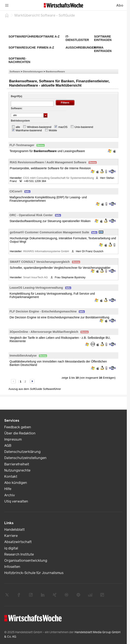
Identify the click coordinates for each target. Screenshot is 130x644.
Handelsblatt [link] (14, 530)
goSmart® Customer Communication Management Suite (49, 232)
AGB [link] (8, 446)
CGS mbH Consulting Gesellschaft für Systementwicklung (59, 178)
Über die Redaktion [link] (20, 433)
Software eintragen (103, 38)
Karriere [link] (11, 536)
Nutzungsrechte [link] (17, 470)
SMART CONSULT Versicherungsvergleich (40, 262)
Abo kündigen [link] (16, 483)
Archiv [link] (10, 495)
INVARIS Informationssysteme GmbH (46, 251)
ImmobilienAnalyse (23, 356)
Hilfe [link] (8, 489)
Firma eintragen (103, 49)
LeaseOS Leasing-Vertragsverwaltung (36, 288)
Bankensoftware (55, 71)
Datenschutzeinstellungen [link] (25, 458)
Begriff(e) (16, 96)
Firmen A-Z (45, 48)
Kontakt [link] (11, 477)
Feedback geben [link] (18, 427)
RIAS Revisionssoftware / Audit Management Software (48, 162)
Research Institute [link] (19, 554)
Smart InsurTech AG (36, 277)
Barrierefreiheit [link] (17, 464)
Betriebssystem (20, 121)
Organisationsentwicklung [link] (26, 561)
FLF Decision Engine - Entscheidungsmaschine (43, 311)
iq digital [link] (11, 548)
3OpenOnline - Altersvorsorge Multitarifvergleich (44, 332)
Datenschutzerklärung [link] (22, 452)
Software (15, 71)
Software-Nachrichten (19, 60)
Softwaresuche (22, 48)
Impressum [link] (13, 439)
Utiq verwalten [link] (16, 501)
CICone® (16, 191)
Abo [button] (120, 5)
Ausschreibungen (81, 48)
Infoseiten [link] (12, 567)
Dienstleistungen (33, 71)
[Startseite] (7, 15)
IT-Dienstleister (77, 38)
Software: (17, 108)
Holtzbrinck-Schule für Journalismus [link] (34, 573)
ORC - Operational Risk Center (31, 215)
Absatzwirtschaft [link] (18, 542)
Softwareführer (23, 36)
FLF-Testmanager (22, 145)
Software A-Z (48, 36)
